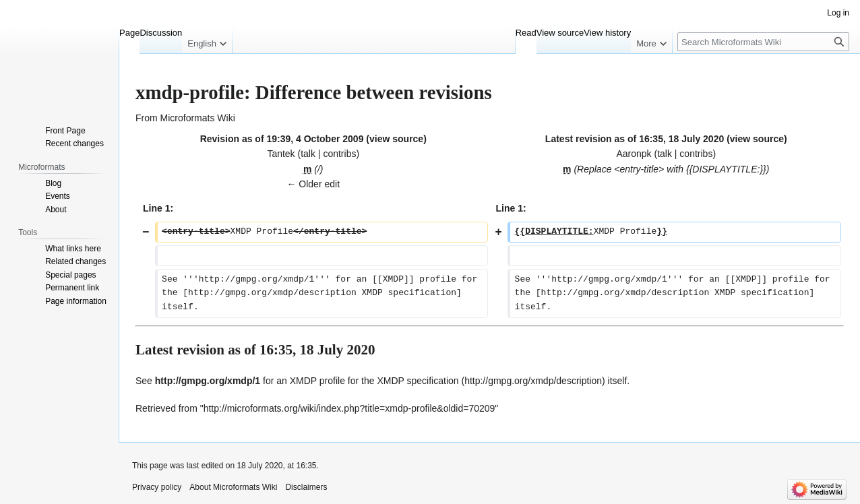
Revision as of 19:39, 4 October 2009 (282, 139)
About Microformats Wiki (233, 487)
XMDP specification (418, 381)
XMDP (303, 381)
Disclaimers (306, 487)
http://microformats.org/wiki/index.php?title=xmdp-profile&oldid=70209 (349, 408)
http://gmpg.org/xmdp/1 (208, 381)
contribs (339, 154)
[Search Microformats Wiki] (763, 42)
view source (396, 139)
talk (308, 154)
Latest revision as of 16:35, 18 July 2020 (635, 139)
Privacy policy (157, 487)
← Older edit (313, 184)
